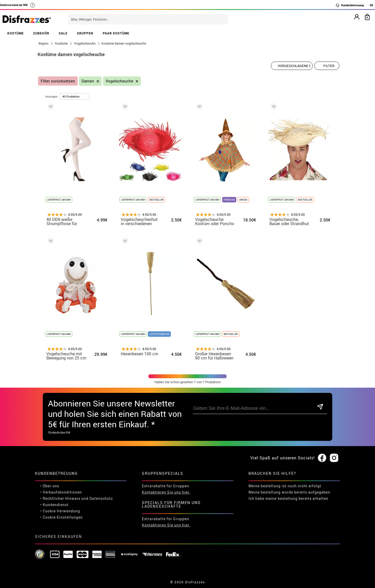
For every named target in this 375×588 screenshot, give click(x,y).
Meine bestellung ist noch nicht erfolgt (285, 486)
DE (371, 5)
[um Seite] (75, 96)
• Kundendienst (54, 505)
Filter (329, 66)
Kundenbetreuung (350, 5)
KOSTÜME (16, 33)
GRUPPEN (85, 33)
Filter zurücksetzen (58, 81)
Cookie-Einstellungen (63, 517)
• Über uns (50, 486)
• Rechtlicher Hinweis (60, 498)
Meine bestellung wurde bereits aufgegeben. (290, 492)
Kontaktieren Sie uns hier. (166, 492)
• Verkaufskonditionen (61, 492)
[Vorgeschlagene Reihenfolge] (292, 66)
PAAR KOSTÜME (116, 33)
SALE (63, 33)
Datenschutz (101, 498)
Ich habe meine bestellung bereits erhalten (288, 498)
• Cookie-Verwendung (60, 511)
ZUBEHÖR (41, 33)
